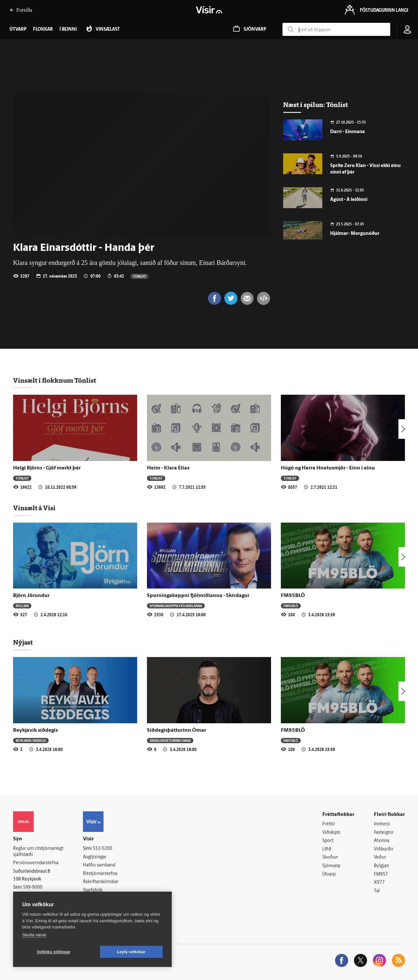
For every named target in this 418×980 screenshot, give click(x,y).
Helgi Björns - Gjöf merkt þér (47, 468)
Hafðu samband (99, 865)
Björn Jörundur (31, 596)
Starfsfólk (93, 890)
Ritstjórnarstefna (100, 874)
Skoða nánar (34, 935)
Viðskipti (331, 833)
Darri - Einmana (347, 132)
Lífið (327, 849)
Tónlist (139, 276)
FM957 (381, 874)
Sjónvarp (331, 866)
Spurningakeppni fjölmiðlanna (176, 606)
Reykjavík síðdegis (35, 730)
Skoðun (330, 857)
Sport (328, 841)
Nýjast (23, 642)
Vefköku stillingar (54, 952)
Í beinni (68, 30)
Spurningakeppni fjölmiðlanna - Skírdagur (198, 596)
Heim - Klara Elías (168, 468)
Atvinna (382, 841)
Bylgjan (22, 606)
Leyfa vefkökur (131, 952)
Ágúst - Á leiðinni (349, 200)
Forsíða (21, 10)
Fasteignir (384, 833)
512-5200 (103, 849)
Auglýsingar (95, 857)
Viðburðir (384, 849)
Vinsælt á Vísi (34, 508)
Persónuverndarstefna (36, 863)
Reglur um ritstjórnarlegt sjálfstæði (38, 852)
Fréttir (329, 824)
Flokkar (43, 30)
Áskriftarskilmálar (101, 882)
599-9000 (33, 888)
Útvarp (329, 874)
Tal (377, 891)
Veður (380, 857)
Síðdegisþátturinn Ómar (177, 730)
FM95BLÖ (293, 596)
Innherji (382, 824)
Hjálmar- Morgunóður (355, 234)
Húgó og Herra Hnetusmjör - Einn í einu (328, 468)
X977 (379, 883)
